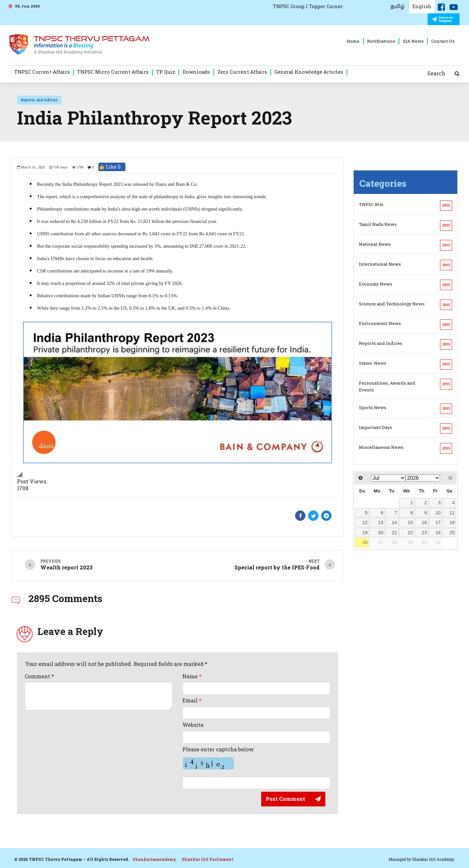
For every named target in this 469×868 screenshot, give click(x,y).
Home (353, 41)
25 (452, 533)
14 (394, 522)
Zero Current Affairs (242, 72)
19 (365, 533)
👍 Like (112, 167)
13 (381, 522)
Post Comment (285, 799)
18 (452, 522)
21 (394, 533)
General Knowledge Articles (309, 72)
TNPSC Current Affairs (42, 72)
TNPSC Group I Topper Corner (308, 6)
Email (192, 700)
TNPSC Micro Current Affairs (113, 72)
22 (410, 533)
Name (192, 676)
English (422, 6)
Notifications (381, 41)
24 (438, 533)
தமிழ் (398, 7)
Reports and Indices (39, 100)
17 (438, 522)
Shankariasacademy (154, 859)
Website (193, 725)
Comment (39, 676)
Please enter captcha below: (219, 758)
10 (438, 513)
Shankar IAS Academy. (433, 859)
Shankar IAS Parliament (208, 859)
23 (424, 533)
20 (381, 533)
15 (410, 522)
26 (365, 542)
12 (365, 522)
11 (452, 513)
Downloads (196, 72)
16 (424, 522)
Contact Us (443, 41)
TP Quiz (166, 72)
